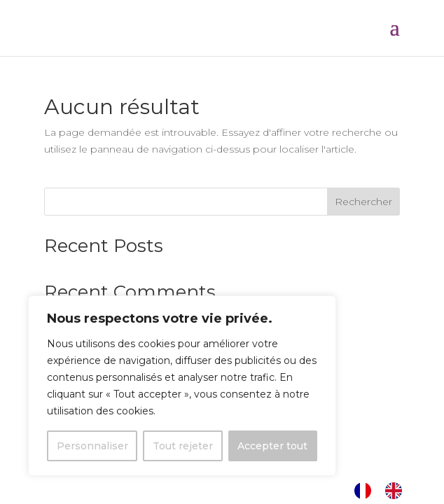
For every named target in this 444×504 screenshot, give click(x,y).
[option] (397, 491)
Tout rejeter (183, 446)
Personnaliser (92, 446)
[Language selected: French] (385, 491)
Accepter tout (272, 446)
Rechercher (363, 202)
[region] (182, 386)
